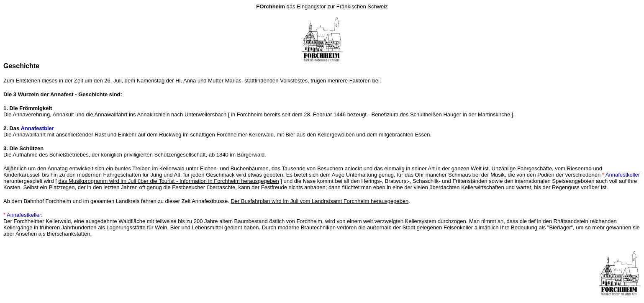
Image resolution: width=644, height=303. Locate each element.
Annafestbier (37, 128)
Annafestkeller (623, 175)
